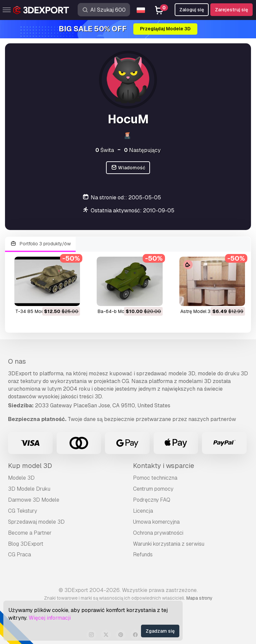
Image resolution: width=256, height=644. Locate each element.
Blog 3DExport (26, 544)
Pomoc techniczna (155, 478)
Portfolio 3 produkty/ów (40, 244)
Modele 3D (21, 478)
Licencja (143, 511)
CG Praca (19, 554)
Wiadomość (128, 168)
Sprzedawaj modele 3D (36, 522)
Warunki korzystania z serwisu (169, 544)
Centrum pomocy (153, 489)
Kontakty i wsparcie (163, 466)
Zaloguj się (192, 10)
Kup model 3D (30, 466)
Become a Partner (30, 533)
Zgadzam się (160, 631)
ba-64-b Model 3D (118, 311)
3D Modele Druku (29, 489)
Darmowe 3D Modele (34, 500)
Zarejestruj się (231, 10)
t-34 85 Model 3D (35, 311)
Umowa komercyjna (156, 522)
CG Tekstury (22, 511)
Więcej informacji (50, 618)
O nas (17, 361)
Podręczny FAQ (152, 500)
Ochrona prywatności (158, 533)
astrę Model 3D (197, 311)
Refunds (143, 554)
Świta (105, 150)
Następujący (142, 150)
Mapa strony (199, 598)
